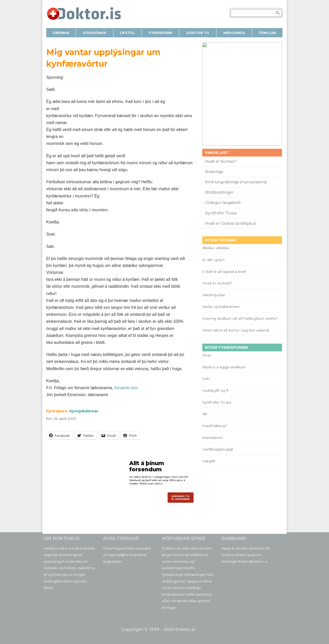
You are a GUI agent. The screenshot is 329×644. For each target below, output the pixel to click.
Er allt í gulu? (214, 260)
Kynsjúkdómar (84, 411)
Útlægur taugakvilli (223, 203)
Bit (205, 414)
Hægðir (209, 461)
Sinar (207, 355)
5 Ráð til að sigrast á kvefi (225, 272)
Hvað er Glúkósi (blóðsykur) (231, 223)
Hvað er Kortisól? (222, 161)
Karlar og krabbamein (221, 307)
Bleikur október (216, 248)
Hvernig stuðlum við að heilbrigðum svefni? (240, 318)
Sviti (206, 379)
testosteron (212, 438)
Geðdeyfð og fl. (216, 390)
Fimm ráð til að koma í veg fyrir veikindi (237, 330)
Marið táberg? (215, 426)
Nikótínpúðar (214, 295)
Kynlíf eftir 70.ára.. (221, 213)
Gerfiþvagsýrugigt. (218, 449)
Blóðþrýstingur (219, 192)
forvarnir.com (126, 388)
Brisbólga (214, 172)
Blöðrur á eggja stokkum (224, 367)
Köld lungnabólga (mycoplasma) (236, 182)
